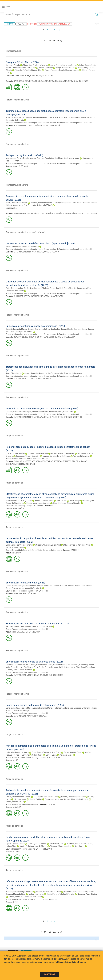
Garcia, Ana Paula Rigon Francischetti (21, 586)
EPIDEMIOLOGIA (68, 337)
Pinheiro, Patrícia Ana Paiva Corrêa (30, 667)
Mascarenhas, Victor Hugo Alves (19, 501)
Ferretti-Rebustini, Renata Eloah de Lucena (62, 70)
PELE (15, 902)
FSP (43, 459)
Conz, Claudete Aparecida (16, 708)
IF (43, 76)
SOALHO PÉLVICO (21, 125)
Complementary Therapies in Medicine (28, 506)
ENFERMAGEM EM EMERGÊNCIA (27, 632)
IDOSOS (16, 852)
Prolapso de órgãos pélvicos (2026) (25, 155)
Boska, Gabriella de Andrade (48, 586)
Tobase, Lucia (25, 626)
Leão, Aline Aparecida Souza (17, 752)
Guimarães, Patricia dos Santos (47, 329)
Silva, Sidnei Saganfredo (86, 667)
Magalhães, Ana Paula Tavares (35, 65)
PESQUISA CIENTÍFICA (64, 81)
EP (37, 76)
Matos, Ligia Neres (36, 894)
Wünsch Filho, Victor (82, 456)
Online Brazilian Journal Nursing (25, 758)
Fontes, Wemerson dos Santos (18, 797)
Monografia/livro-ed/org (17, 185)
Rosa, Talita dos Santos (15, 117)
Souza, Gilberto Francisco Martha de (20, 68)
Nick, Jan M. (62, 501)
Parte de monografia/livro (18, 100)
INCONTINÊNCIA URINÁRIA (53, 214)
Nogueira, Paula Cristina (87, 894)
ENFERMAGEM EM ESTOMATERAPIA (29, 252)
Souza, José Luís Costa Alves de (63, 288)
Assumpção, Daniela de (37, 844)
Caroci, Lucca (51, 755)
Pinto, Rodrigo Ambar (14, 288)
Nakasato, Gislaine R (79, 665)
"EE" (21, 24)
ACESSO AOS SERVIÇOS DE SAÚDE (39, 461)
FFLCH (23, 76)
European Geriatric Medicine (24, 849)
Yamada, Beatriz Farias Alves (76, 892)
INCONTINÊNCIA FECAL (38, 125)
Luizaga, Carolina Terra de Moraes (56, 456)
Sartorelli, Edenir (12, 626)
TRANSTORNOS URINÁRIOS (40, 379)
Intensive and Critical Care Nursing (26, 899)
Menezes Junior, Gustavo (70, 586)
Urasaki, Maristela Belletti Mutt (49, 545)
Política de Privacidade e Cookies (70, 962)
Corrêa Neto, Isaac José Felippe (36, 288)
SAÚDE (33, 464)
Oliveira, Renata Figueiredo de (73, 797)
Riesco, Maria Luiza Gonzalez (38, 503)
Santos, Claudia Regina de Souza (74, 329)
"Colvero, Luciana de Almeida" (55, 24)
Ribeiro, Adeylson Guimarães (63, 453)
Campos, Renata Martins (16, 412)
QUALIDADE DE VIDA (22, 296)
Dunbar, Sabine (36, 799)
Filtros (9, 24)
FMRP (50, 76)
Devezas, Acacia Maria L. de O (18, 665)
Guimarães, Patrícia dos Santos (67, 117)
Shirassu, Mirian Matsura (38, 453)
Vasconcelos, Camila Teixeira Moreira (21, 158)
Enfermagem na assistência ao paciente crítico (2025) (34, 662)
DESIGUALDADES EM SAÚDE (17, 464)
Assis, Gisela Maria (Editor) (17, 203)
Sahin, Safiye (75, 501)
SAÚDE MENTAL (33, 594)
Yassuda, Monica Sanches (61, 846)
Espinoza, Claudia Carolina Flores (50, 158)
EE (28, 76)
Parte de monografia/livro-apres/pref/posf (25, 232)
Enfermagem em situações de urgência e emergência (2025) (38, 624)
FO (40, 76)
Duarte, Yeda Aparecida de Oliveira (33, 846)
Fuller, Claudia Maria (88, 65)
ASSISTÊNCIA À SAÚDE (36, 675)
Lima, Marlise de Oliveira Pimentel (67, 503)
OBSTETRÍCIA (19, 508)
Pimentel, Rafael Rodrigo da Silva (28, 70)
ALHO (16, 760)
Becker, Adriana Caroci (44, 501)
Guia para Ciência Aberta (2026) (23, 62)
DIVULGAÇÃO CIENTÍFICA (24, 81)
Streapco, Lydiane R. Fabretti (85, 708)
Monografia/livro (13, 51)
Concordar (50, 974)
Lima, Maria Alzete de (80, 799)
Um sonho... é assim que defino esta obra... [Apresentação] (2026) (41, 243)
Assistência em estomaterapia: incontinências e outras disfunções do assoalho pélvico (47, 123)
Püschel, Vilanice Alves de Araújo (19, 670)
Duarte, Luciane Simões (15, 453)
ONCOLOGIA (19, 461)
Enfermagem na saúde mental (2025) (25, 583)
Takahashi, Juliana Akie (64, 708)
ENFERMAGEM (20, 214)
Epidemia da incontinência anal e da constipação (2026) (35, 326)
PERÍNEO (17, 553)
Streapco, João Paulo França (17, 711)
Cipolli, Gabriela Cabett (15, 844)
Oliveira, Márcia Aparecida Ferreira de (27, 588)
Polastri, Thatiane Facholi (42, 626)
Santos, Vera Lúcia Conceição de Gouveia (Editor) (32, 205)
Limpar (96, 24)
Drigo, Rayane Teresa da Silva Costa (46, 752)
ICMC (49, 758)
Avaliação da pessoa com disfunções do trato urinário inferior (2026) (42, 409)
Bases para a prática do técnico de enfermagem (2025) (35, 705)
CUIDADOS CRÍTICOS (55, 675)
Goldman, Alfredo (13, 65)
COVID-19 (17, 807)
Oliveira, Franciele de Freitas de (70, 373)
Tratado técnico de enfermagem (25, 591)
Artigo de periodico (15, 436)
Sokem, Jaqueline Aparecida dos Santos (40, 373)
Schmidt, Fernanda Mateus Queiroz (20, 329)
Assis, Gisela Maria (72, 158)
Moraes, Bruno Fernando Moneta (40, 708)
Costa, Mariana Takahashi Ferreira (60, 894)
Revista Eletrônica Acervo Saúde (25, 805)
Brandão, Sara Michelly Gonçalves (19, 892)
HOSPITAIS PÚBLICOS (62, 461)
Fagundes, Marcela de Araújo (28, 456)
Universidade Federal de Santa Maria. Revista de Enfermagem (37, 550)
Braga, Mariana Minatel (65, 68)
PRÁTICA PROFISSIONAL (36, 716)
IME (17, 76)
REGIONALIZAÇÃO (80, 461)
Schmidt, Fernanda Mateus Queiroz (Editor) (48, 203)
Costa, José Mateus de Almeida (58, 799)
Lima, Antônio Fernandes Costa (64, 65)
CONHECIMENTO (81, 81)
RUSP (33, 76)
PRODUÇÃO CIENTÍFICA (45, 81)
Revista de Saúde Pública (22, 459)
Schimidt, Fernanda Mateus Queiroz (40, 117)
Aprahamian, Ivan (57, 844)
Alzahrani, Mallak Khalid (76, 844)
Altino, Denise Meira (39, 665)
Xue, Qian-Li (79, 846)
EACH (55, 506)
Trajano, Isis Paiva (45, 68)
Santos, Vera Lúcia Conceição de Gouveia (22, 246)
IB (46, 76)
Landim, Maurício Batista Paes (46, 797)
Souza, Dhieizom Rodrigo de (59, 665)
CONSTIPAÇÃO (55, 125)
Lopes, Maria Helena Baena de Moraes (42, 412)
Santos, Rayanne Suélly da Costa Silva (60, 667)
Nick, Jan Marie (66, 755)
